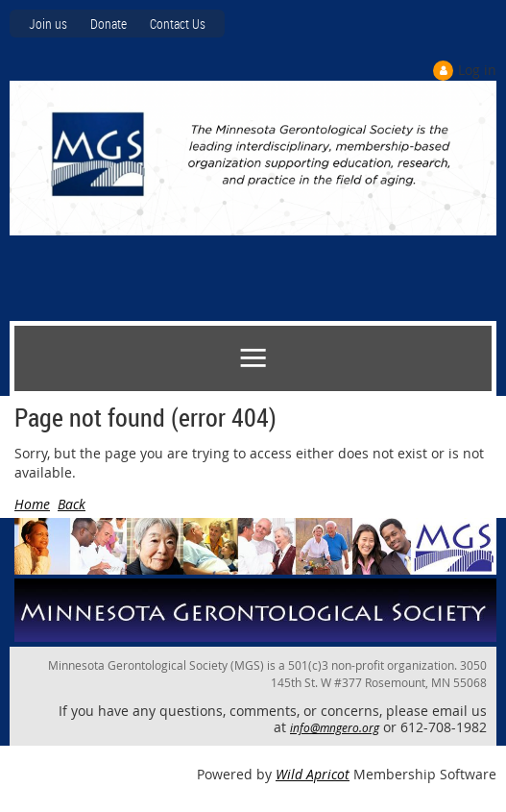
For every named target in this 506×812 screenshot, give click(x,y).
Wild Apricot (313, 774)
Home (32, 504)
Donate (108, 24)
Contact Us (178, 24)
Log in (477, 70)
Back (72, 504)
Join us (48, 24)
